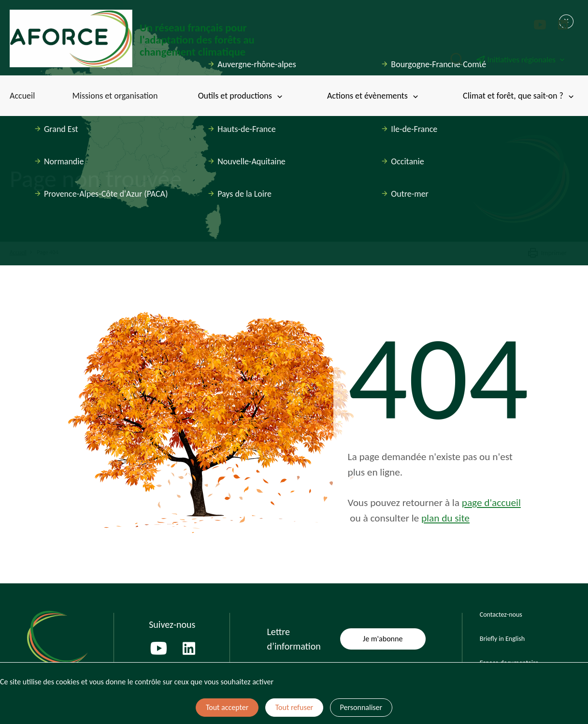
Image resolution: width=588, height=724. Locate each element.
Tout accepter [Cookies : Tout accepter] (227, 707)
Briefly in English (502, 639)
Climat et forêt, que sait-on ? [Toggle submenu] (519, 96)
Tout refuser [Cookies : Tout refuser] (294, 707)
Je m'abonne (383, 639)
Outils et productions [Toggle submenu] (241, 96)
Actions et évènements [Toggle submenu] (373, 96)
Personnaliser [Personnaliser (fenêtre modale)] (361, 707)
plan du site (445, 518)
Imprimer (547, 253)
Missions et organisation (115, 96)
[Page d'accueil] (152, 39)
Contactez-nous (501, 615)
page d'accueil (491, 503)
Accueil (22, 96)
